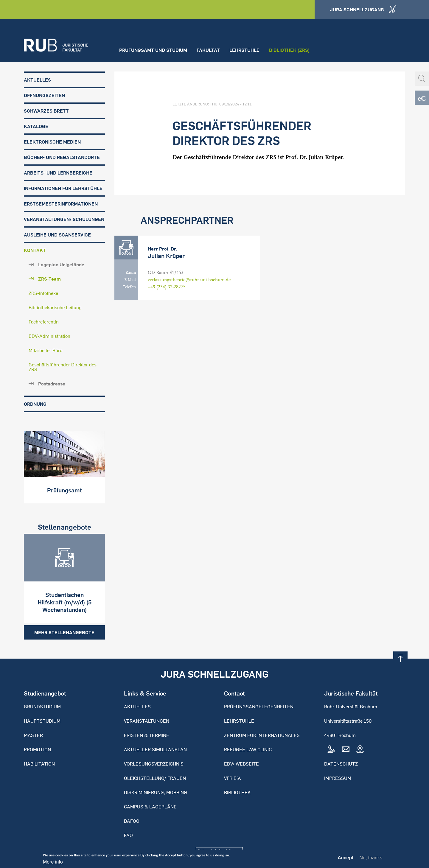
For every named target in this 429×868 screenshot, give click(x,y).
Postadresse (52, 384)
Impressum (338, 778)
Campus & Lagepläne (150, 807)
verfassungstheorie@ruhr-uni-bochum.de (189, 280)
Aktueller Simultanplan (155, 749)
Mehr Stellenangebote (64, 632)
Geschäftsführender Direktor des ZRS (63, 367)
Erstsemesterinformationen (61, 204)
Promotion (37, 749)
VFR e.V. (233, 778)
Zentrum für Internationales (262, 735)
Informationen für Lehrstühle (63, 188)
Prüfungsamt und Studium (153, 50)
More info (53, 864)
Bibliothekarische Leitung (55, 307)
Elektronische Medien (52, 142)
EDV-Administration (49, 336)
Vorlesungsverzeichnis (154, 764)
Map (360, 749)
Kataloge (36, 126)
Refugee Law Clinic (248, 749)
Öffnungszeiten (44, 95)
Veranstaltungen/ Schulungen (64, 219)
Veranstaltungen (147, 721)
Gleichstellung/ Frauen (155, 778)
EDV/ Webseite (241, 764)
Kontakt (35, 250)
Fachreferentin (44, 322)
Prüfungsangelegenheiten (259, 707)
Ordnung (35, 404)
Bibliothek (237, 792)
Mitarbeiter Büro (45, 350)
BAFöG (132, 821)
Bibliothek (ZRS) (289, 50)
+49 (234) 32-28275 (167, 287)
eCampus (422, 98)
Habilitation (39, 764)
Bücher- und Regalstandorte (62, 157)
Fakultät (208, 50)
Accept (345, 859)
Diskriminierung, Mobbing (156, 792)
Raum (131, 273)
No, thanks (371, 859)
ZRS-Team (49, 279)
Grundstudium (42, 707)
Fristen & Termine (147, 735)
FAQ (128, 835)
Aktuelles (37, 80)
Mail (346, 749)
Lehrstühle (244, 50)
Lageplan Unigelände (61, 265)
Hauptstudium (42, 721)
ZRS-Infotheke (43, 293)
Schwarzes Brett (46, 111)
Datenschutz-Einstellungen (219, 850)
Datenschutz (341, 764)
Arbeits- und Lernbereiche (58, 173)
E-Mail (130, 280)
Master (33, 735)
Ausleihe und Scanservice (57, 235)
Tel (331, 749)
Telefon (129, 287)
